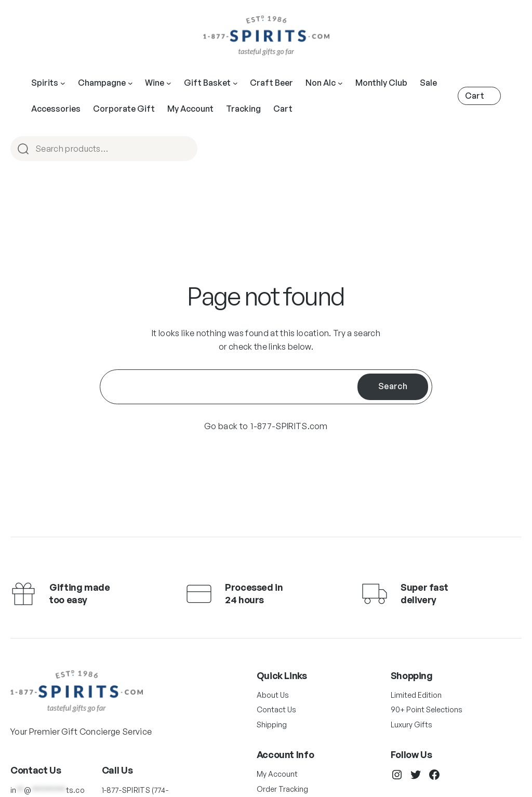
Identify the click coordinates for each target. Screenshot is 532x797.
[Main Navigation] (63, 83)
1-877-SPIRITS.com (289, 426)
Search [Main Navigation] (185, 149)
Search (393, 386)
